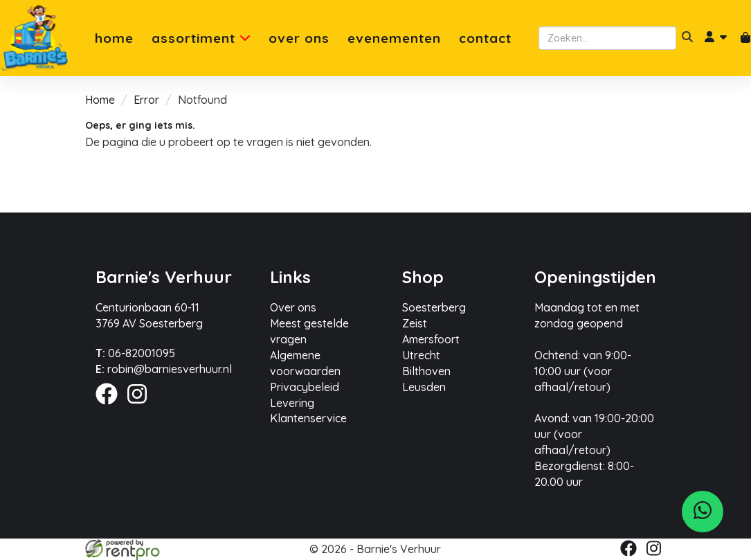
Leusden (424, 387)
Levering (292, 403)
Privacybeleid (305, 387)
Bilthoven (426, 371)
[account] (716, 38)
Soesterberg (434, 307)
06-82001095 (135, 353)
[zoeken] (687, 38)
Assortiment (201, 38)
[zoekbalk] (607, 38)
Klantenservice (308, 418)
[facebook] (111, 406)
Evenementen (394, 38)
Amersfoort (431, 339)
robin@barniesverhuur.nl (164, 369)
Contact (485, 38)
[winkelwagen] (745, 38)
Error (146, 100)
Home (114, 38)
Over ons (299, 38)
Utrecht (421, 355)
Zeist (415, 323)
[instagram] (141, 406)
